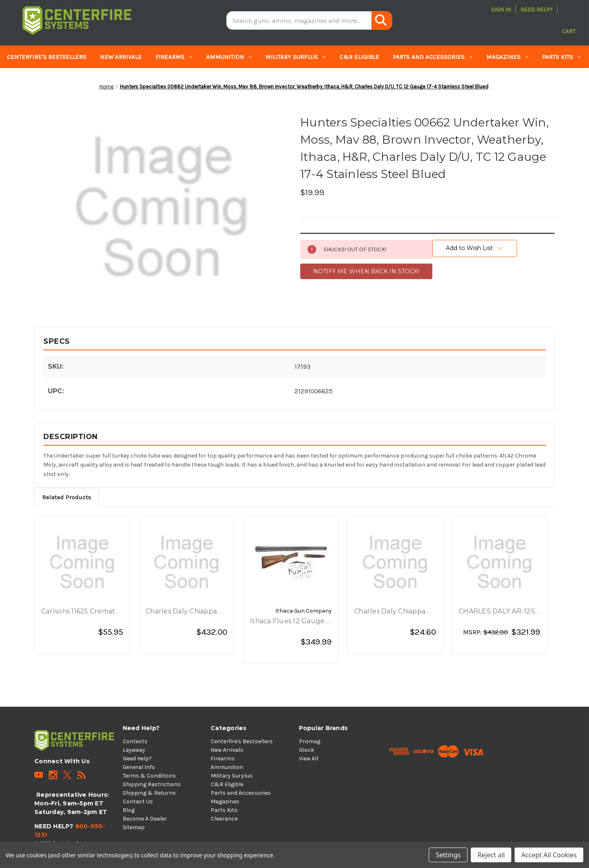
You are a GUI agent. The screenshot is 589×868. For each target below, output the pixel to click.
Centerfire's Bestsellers (47, 57)
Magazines (507, 57)
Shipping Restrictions (152, 784)
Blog (129, 810)
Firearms (174, 57)
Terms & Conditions (149, 776)
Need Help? (536, 10)
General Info (139, 767)
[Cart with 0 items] (569, 20)
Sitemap (134, 827)
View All (309, 759)
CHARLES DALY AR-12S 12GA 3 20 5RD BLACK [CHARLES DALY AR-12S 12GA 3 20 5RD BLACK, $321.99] (497, 612)
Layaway (134, 750)
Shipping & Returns (149, 793)
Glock (307, 750)
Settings (448, 855)
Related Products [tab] (67, 497)
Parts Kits (561, 57)
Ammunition (229, 57)
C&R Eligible (359, 57)
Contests (135, 741)
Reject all (491, 855)
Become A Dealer (145, 819)
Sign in (501, 10)
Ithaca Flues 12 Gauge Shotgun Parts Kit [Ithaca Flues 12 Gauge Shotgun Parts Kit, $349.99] (287, 622)
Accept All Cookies (549, 855)
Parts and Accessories (433, 57)
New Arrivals (121, 57)
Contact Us (138, 801)
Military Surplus (296, 57)
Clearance (24, 80)
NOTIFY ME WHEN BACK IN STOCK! (366, 271)
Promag (310, 741)
